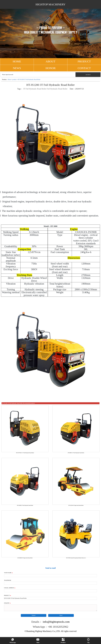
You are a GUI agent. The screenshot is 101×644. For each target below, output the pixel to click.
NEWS (17, 68)
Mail (38, 641)
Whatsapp (13, 641)
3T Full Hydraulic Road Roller (35, 89)
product (14, 80)
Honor (51, 68)
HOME (17, 61)
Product (63, 641)
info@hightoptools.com (56, 622)
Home (9, 80)
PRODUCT (84, 61)
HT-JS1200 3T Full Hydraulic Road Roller (29, 80)
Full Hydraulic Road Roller (57, 89)
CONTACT (84, 68)
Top (88, 641)
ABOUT (50, 61)
